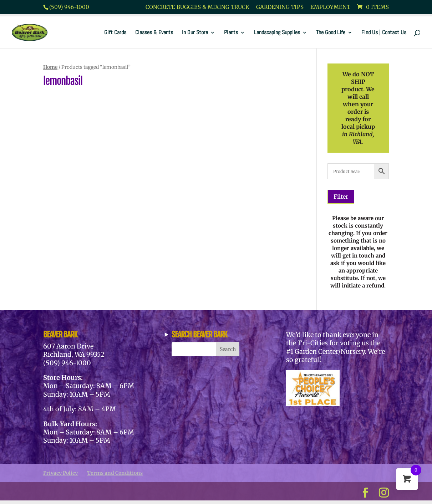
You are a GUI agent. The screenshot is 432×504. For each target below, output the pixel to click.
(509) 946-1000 (69, 7)
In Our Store (195, 33)
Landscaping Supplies (277, 33)
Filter (341, 197)
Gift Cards (115, 33)
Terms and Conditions (115, 473)
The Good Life (331, 33)
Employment (330, 7)
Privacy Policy (60, 473)
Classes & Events (154, 33)
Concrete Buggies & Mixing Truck (197, 7)
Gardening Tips (280, 7)
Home (50, 67)
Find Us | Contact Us (384, 33)
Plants (231, 33)
